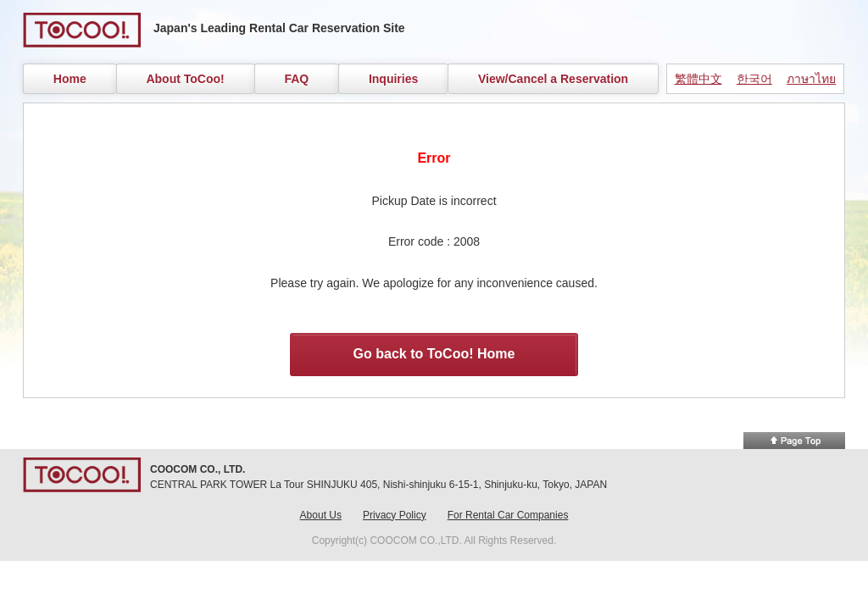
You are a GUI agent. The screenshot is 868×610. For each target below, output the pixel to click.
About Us (321, 515)
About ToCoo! (185, 79)
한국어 (754, 79)
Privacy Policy (395, 515)
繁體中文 (698, 79)
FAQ (296, 79)
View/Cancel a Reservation (553, 79)
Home (70, 79)
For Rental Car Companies (508, 515)
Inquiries (393, 79)
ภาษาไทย (811, 79)
